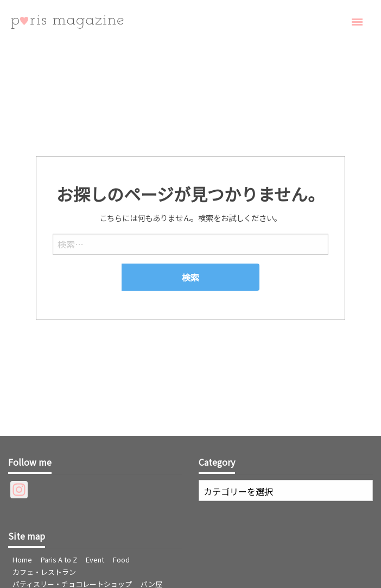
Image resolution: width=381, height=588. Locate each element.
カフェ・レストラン (44, 572)
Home (22, 559)
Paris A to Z (59, 559)
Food (121, 559)
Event (95, 559)
